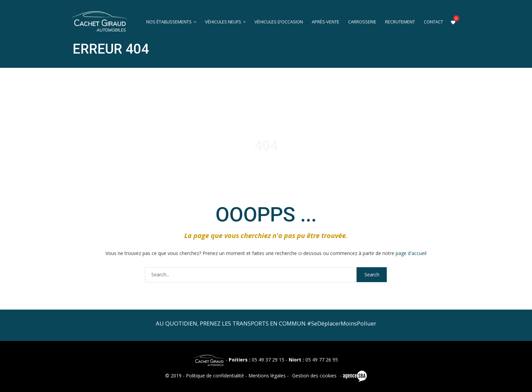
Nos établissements (169, 22)
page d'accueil (411, 253)
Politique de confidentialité (215, 376)
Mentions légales (267, 376)
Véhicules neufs (223, 22)
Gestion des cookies (314, 376)
